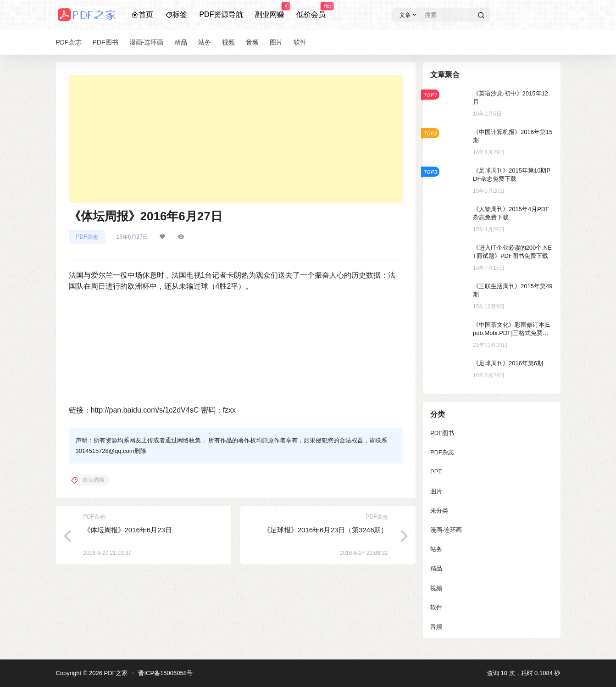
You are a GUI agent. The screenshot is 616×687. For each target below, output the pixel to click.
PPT (436, 472)
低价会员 (311, 11)
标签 (176, 14)
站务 (436, 549)
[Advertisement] (236, 139)
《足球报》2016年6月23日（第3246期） (326, 530)
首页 (142, 14)
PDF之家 (115, 673)
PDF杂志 (87, 237)
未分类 (439, 511)
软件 (436, 607)
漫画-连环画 (446, 530)
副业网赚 (270, 11)
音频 (436, 627)
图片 (436, 491)
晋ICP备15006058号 (165, 673)
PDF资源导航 (221, 14)
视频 (436, 588)
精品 (436, 568)
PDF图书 (442, 433)
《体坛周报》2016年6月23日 (128, 530)
